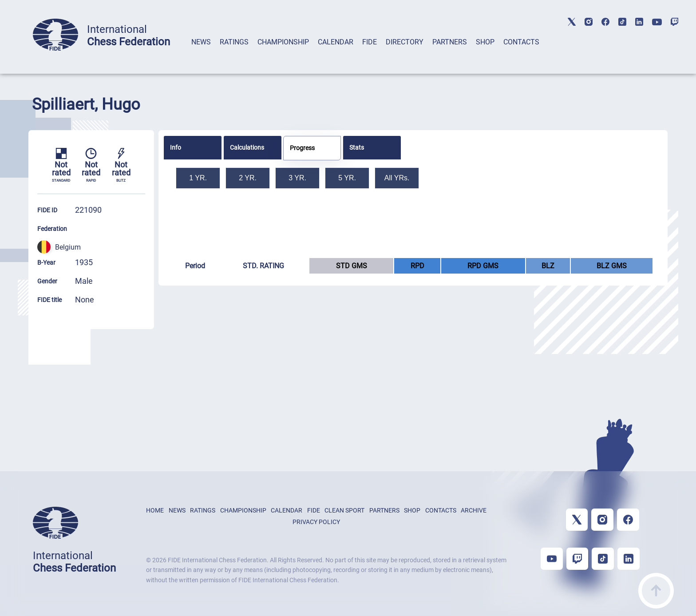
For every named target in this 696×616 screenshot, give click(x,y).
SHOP (485, 42)
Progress (302, 148)
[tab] (201, 54)
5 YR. (347, 178)
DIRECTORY (405, 42)
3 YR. (297, 178)
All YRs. (397, 178)
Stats (357, 147)
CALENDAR (336, 42)
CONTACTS (521, 42)
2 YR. (248, 178)
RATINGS (234, 42)
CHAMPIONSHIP (283, 42)
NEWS (201, 42)
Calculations (247, 147)
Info (176, 147)
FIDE (370, 42)
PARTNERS (450, 42)
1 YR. (198, 178)
